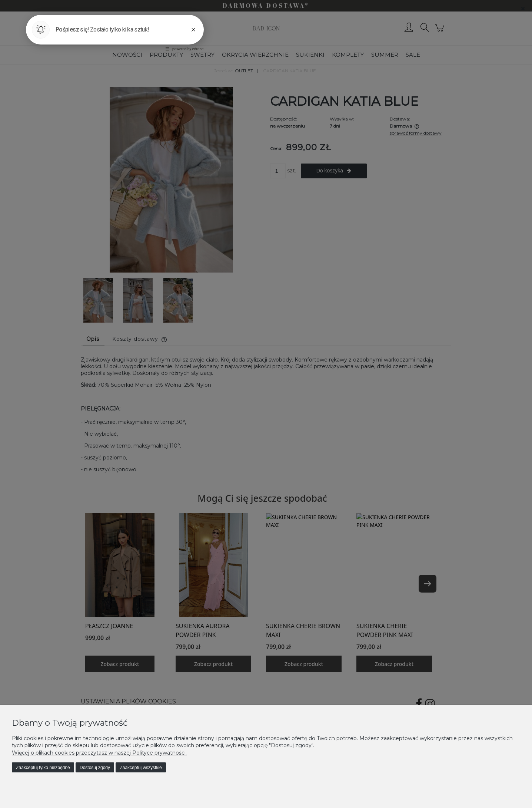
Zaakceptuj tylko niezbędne (43, 768)
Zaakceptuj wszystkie (141, 768)
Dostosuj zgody (95, 768)
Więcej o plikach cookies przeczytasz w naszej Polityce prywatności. (99, 753)
